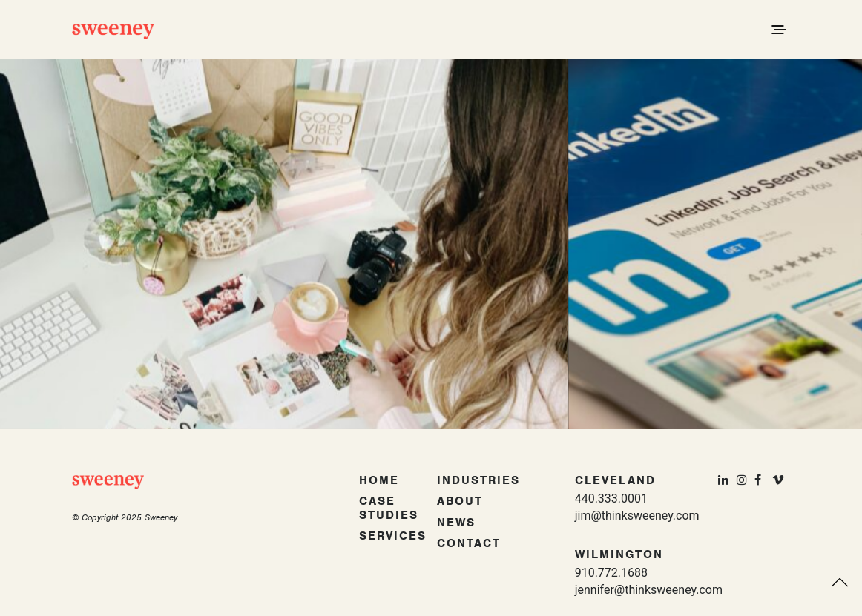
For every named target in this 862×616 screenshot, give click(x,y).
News (456, 523)
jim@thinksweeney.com (637, 516)
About (460, 501)
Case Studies (389, 508)
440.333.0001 (611, 499)
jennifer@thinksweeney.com (649, 590)
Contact (469, 543)
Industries (478, 480)
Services (393, 536)
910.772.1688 (611, 573)
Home (379, 480)
